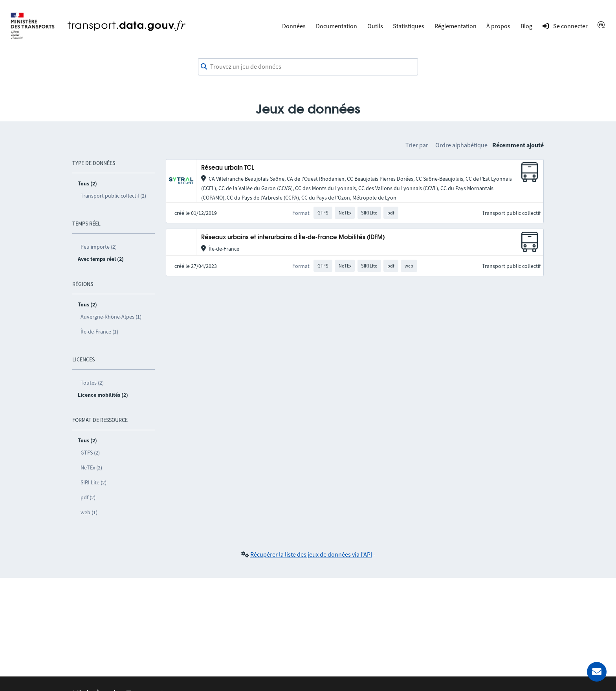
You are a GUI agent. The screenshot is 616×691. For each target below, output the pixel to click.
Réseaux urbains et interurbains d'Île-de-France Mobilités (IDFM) (293, 237)
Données (294, 26)
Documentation (336, 26)
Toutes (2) (92, 383)
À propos (498, 26)
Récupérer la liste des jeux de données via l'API (311, 554)
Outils (375, 26)
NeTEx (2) (91, 467)
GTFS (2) (90, 453)
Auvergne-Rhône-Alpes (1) (111, 317)
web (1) (89, 512)
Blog (526, 26)
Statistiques (409, 26)
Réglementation (456, 26)
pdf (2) (88, 497)
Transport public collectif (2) (113, 196)
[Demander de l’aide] (597, 672)
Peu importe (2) (99, 247)
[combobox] (308, 67)
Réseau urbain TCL (228, 168)
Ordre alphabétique (461, 145)
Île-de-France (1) (99, 332)
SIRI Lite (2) (93, 482)
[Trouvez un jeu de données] (308, 67)
